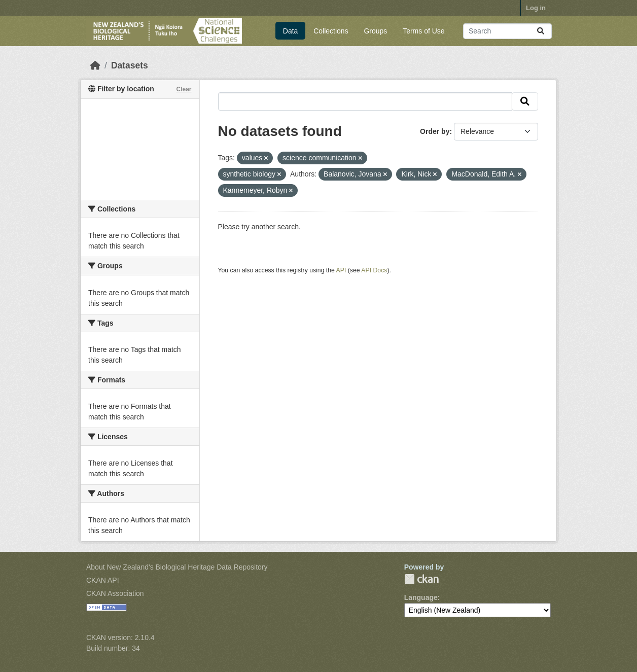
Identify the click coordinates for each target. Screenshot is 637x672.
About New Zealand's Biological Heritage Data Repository (177, 567)
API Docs (374, 270)
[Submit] (541, 31)
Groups (375, 31)
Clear (184, 89)
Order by (435, 131)
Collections (331, 31)
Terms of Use (423, 31)
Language (421, 597)
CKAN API (103, 580)
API (341, 270)
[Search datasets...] (507, 31)
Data (291, 31)
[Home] (95, 65)
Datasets (130, 65)
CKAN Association (115, 593)
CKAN (421, 579)
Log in (536, 8)
